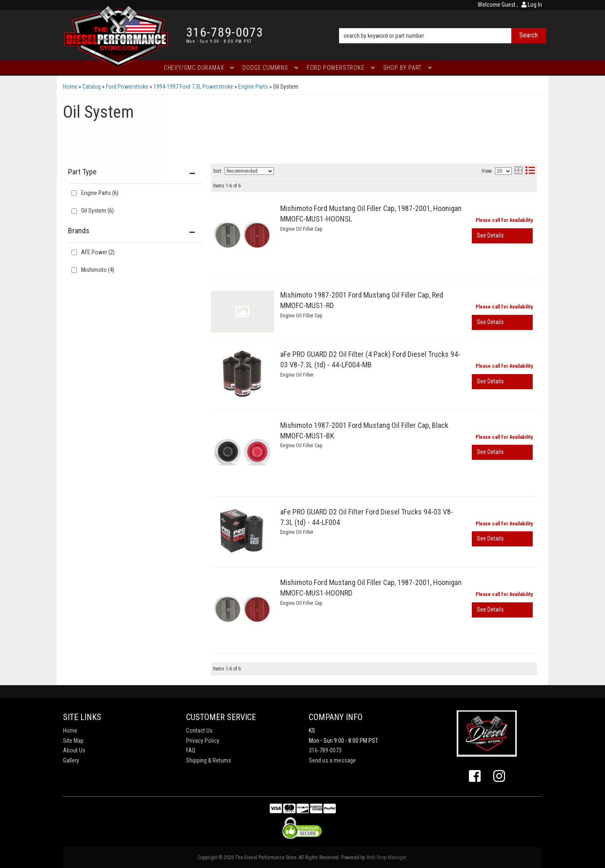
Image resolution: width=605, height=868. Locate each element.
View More (502, 236)
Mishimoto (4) (98, 270)
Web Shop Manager (386, 857)
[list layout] (530, 171)
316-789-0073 (325, 750)
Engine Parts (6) (100, 193)
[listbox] (249, 171)
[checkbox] (74, 252)
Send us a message (332, 760)
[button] (443, 24)
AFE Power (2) (98, 252)
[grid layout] (518, 171)
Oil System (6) (97, 211)
